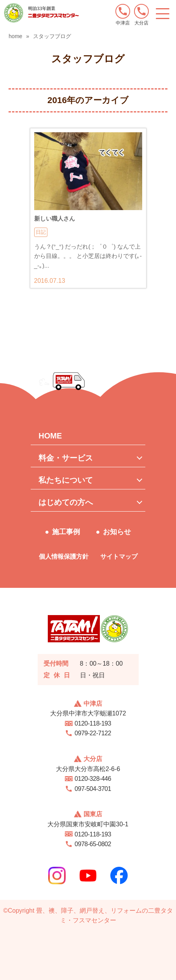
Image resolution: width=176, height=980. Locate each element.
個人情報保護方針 (64, 557)
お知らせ (117, 532)
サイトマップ (119, 557)
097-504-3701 (93, 789)
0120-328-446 (93, 779)
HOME (50, 436)
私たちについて (66, 480)
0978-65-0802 (93, 844)
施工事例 (66, 532)
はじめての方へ (66, 502)
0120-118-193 (93, 723)
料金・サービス (66, 458)
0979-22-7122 (93, 733)
